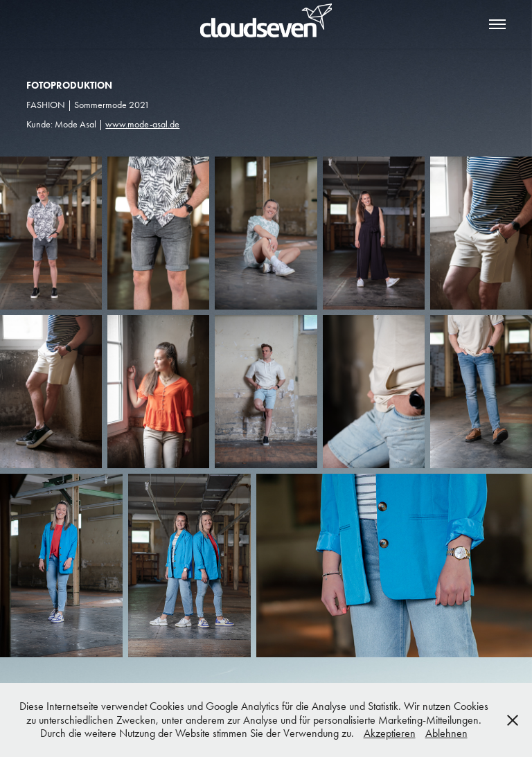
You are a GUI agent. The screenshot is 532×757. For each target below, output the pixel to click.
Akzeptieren (390, 733)
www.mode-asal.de (142, 124)
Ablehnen (446, 733)
